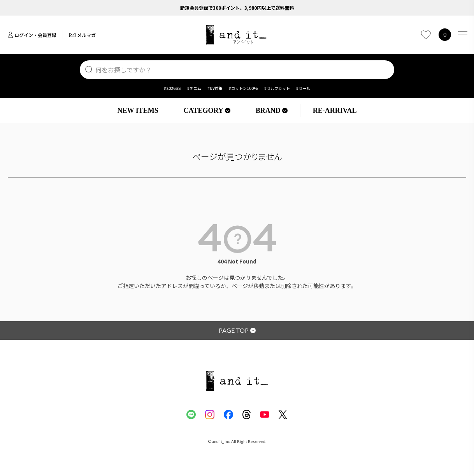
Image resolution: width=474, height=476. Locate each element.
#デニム (194, 88)
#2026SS (172, 88)
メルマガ (83, 35)
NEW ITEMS (138, 111)
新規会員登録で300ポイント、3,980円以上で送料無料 (237, 8)
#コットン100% (243, 88)
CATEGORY (207, 111)
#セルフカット (277, 88)
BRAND (272, 111)
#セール (303, 88)
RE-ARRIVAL (335, 111)
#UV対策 (215, 88)
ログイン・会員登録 (32, 35)
